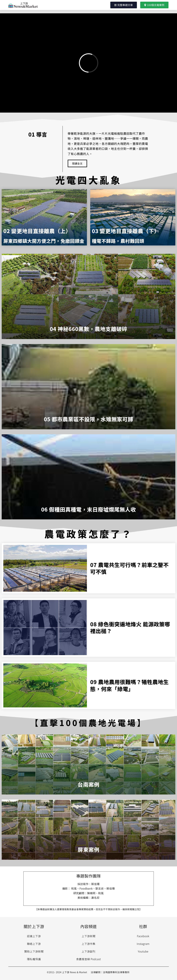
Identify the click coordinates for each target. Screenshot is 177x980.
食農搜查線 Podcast (89, 959)
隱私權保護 (34, 959)
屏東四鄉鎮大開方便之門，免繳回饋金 (44, 241)
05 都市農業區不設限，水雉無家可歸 (88, 419)
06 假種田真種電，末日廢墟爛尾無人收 (88, 509)
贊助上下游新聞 (34, 951)
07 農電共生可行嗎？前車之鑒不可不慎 (130, 568)
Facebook (143, 936)
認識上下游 (34, 936)
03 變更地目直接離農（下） (126, 231)
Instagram (143, 944)
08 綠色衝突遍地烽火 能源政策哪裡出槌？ (130, 627)
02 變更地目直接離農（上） (37, 231)
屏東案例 (88, 849)
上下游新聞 (88, 936)
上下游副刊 (88, 951)
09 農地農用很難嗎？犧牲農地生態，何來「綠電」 (130, 685)
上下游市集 (88, 944)
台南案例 (88, 784)
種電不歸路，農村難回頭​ (118, 241)
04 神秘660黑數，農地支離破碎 (89, 329)
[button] (124, 5)
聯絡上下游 (34, 944)
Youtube (143, 951)
